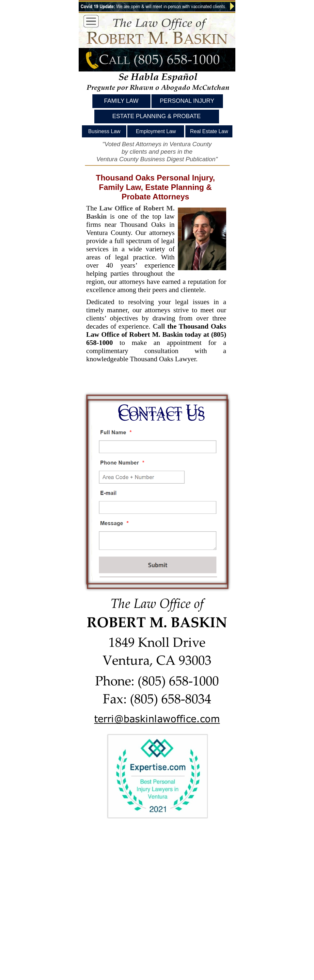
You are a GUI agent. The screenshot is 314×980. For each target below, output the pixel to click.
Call (159, 326)
